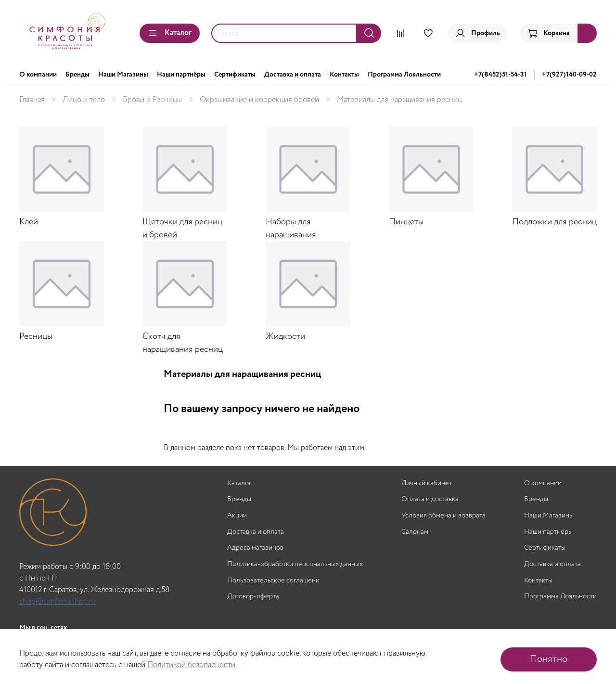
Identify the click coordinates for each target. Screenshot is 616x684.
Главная (32, 100)
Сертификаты (235, 75)
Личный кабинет (427, 484)
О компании (38, 75)
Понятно (549, 659)
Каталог (170, 33)
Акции (237, 516)
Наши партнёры (181, 75)
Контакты (344, 75)
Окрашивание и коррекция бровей (259, 100)
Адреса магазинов (255, 548)
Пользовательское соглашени (273, 581)
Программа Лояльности (404, 75)
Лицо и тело (84, 100)
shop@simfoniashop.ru (58, 601)
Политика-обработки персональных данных (295, 564)
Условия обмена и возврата (443, 516)
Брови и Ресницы (152, 100)
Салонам (415, 532)
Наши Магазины (123, 75)
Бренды (77, 75)
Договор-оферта (253, 597)
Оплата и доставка (430, 499)
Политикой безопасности (191, 665)
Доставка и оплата (293, 75)
